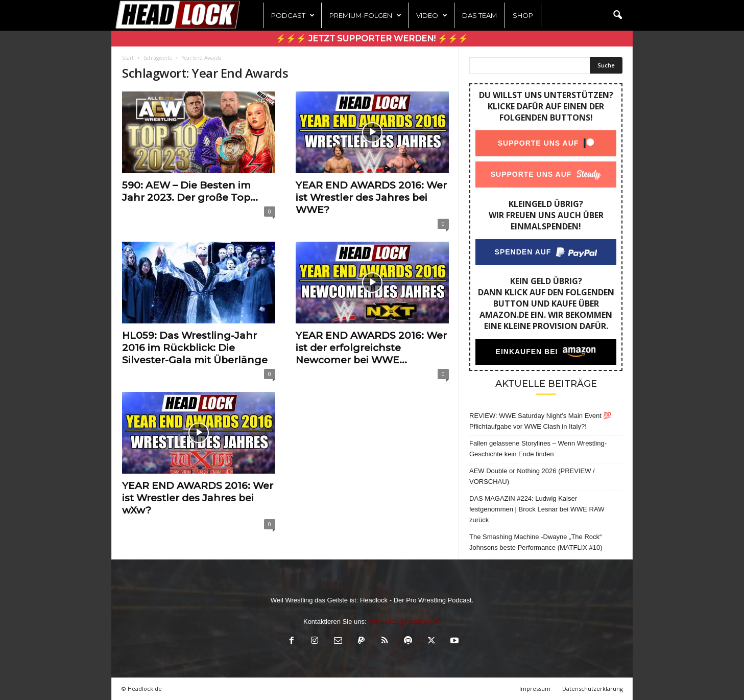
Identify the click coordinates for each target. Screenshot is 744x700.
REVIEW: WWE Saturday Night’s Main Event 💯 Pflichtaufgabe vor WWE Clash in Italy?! (541, 421)
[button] (617, 15)
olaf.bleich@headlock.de (404, 622)
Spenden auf (523, 252)
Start (128, 58)
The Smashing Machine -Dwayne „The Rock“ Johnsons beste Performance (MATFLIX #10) (536, 542)
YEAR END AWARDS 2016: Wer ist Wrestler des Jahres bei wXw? (198, 498)
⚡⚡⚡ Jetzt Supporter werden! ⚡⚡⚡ (372, 39)
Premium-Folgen (365, 15)
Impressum (535, 689)
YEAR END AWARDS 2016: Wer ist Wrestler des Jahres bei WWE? (371, 197)
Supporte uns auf (538, 143)
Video (432, 15)
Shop (523, 15)
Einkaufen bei (527, 352)
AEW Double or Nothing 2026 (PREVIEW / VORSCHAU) (532, 476)
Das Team (479, 15)
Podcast (293, 15)
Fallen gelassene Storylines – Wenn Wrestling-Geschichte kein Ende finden (538, 449)
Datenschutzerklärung (593, 689)
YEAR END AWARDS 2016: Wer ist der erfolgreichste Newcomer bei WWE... (371, 348)
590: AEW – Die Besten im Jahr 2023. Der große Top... (190, 191)
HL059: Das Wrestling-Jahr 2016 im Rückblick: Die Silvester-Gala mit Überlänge (195, 348)
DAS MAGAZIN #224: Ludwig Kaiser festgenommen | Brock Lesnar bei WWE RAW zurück (537, 509)
